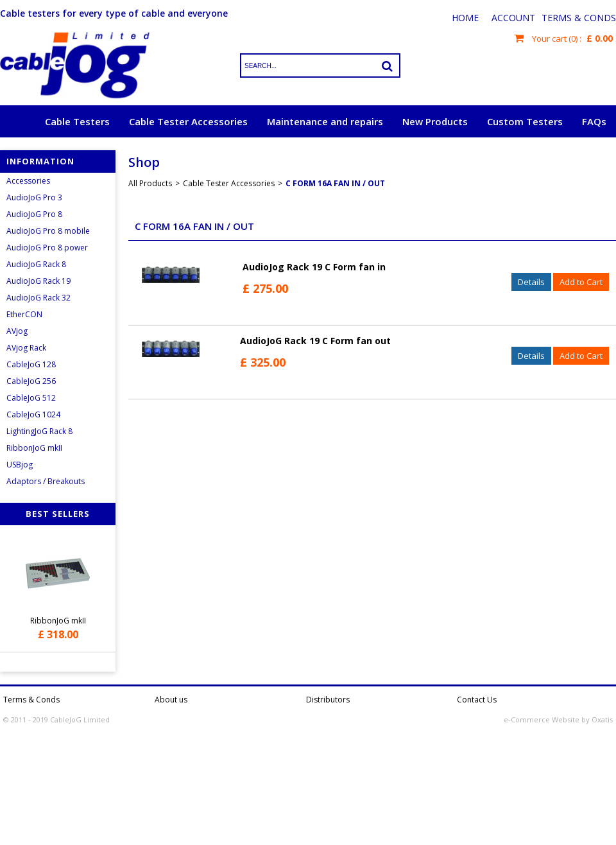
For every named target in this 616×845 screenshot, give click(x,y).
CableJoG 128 (31, 364)
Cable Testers (77, 121)
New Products (435, 121)
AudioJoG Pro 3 (34, 197)
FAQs (594, 121)
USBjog (20, 465)
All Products (150, 183)
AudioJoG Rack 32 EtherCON (38, 306)
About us (171, 700)
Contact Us (477, 700)
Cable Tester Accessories (188, 121)
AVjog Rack (26, 348)
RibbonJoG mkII (34, 448)
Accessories (28, 181)
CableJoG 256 (31, 381)
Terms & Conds (579, 18)
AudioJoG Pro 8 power (47, 248)
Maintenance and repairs (325, 121)
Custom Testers (525, 121)
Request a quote (567, 153)
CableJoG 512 (31, 398)
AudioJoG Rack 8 (36, 264)
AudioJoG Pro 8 (34, 214)
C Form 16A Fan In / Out (335, 183)
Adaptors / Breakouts (46, 481)
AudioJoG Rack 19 (38, 281)
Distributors (328, 700)
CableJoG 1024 (33, 414)
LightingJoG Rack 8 (39, 431)
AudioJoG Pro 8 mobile (48, 231)
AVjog (17, 331)
